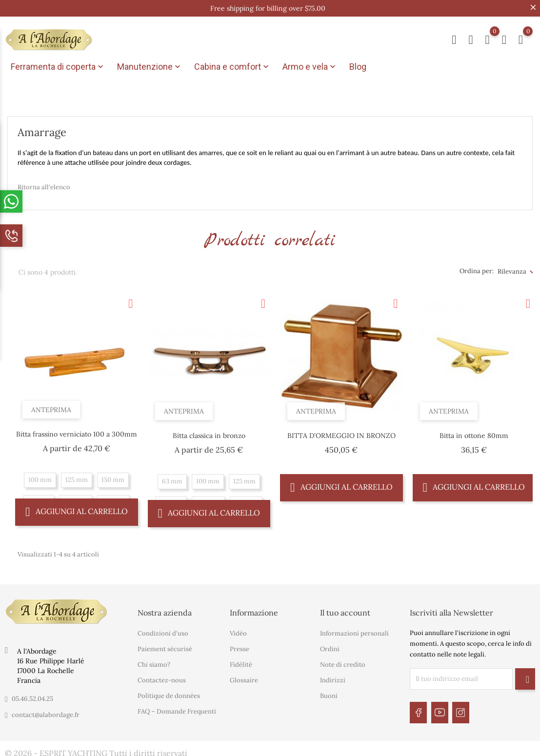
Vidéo (238, 631)
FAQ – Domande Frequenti (177, 709)
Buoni (329, 694)
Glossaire (244, 678)
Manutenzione (150, 67)
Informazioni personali (354, 631)
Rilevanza (512, 269)
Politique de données (169, 694)
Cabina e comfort (232, 67)
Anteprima (54, 405)
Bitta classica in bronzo (209, 434)
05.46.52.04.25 (32, 696)
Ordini (330, 647)
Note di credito (343, 663)
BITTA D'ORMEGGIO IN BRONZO (341, 434)
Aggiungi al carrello (77, 509)
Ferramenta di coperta (58, 67)
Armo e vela (310, 67)
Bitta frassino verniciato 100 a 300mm (77, 432)
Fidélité (241, 663)
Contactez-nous (162, 678)
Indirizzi (333, 678)
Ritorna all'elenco (44, 185)
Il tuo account (345, 610)
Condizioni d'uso (163, 631)
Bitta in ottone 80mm (474, 434)
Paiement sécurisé (165, 647)
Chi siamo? (154, 663)
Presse (240, 647)
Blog (358, 67)
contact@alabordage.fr (46, 712)
